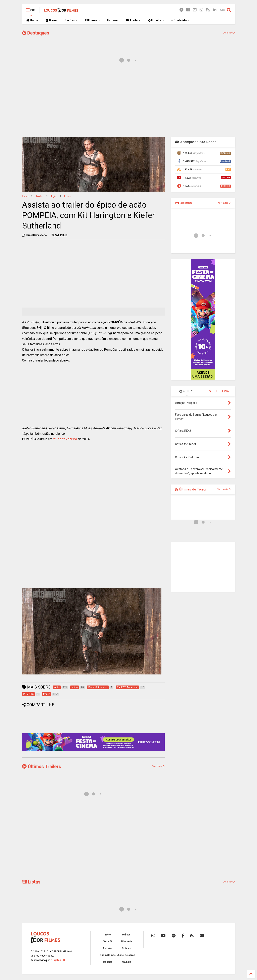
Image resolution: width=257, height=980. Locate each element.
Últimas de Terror (191, 489)
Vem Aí (108, 941)
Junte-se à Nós (126, 955)
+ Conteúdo (181, 20)
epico (68, 196)
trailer (40, 196)
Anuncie (126, 962)
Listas (31, 882)
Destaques (36, 33)
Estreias (108, 948)
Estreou (112, 20)
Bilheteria (126, 941)
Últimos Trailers (42, 767)
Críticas (126, 948)
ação (54, 196)
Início (25, 196)
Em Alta (156, 20)
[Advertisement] (128, 102)
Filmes (92, 20)
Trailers (133, 20)
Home (32, 20)
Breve (51, 20)
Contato (108, 962)
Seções (71, 20)
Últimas (184, 203)
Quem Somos (108, 955)
